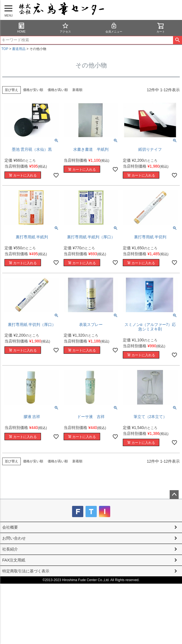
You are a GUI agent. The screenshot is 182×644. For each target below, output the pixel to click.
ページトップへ (174, 495)
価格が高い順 (58, 90)
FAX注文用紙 (14, 560)
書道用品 (19, 49)
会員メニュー (114, 28)
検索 (177, 40)
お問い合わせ (14, 538)
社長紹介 (10, 549)
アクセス (65, 28)
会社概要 (10, 527)
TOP (5, 49)
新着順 (77, 90)
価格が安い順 (33, 90)
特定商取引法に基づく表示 (26, 571)
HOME (21, 28)
